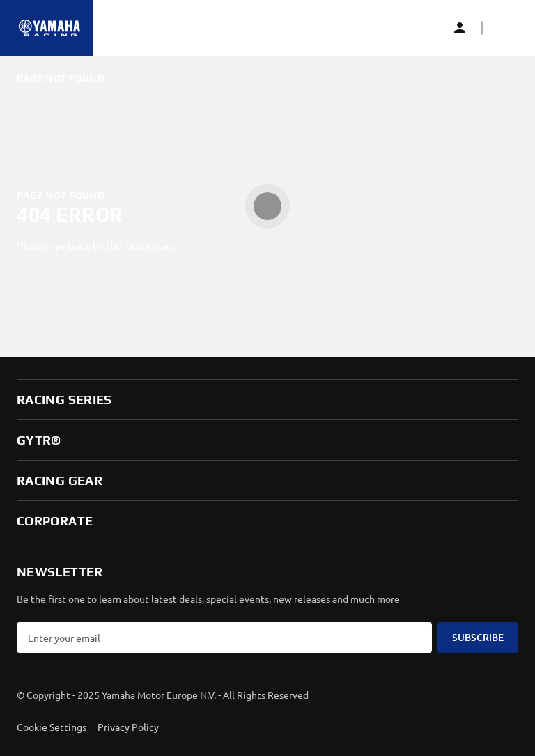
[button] (504, 28)
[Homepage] (49, 28)
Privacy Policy (128, 727)
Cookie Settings (52, 727)
